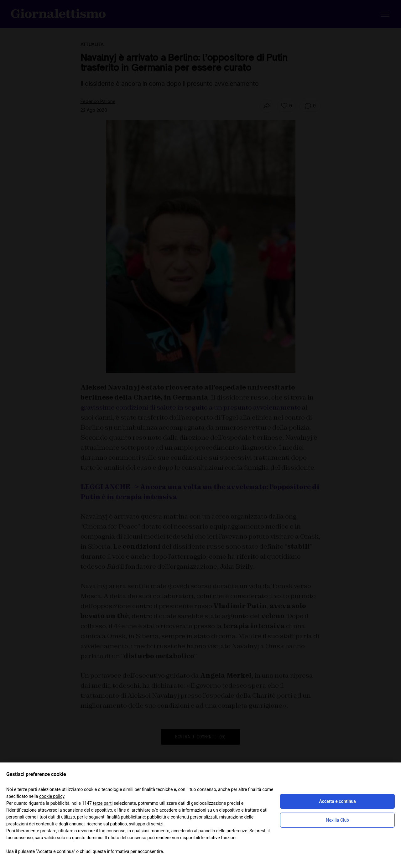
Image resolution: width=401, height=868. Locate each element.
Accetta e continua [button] (337, 801)
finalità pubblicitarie (126, 817)
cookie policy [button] (52, 796)
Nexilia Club (337, 820)
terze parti (103, 803)
